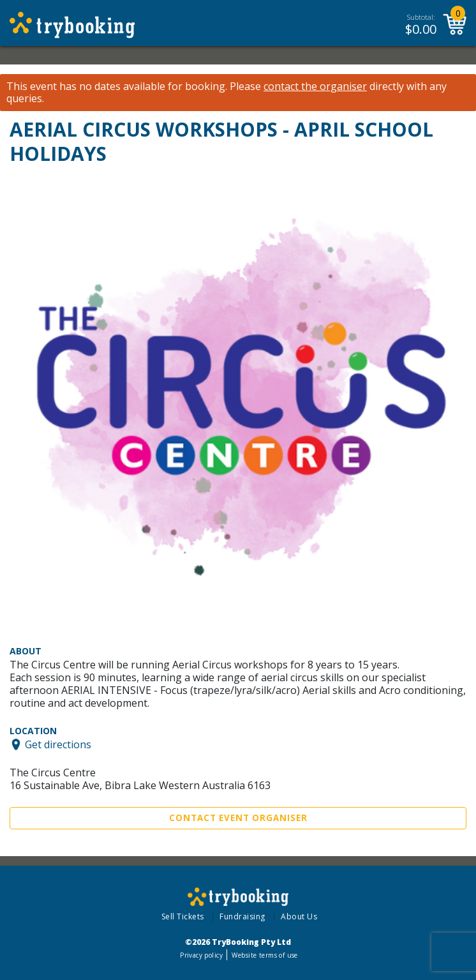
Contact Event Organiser (238, 818)
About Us (299, 916)
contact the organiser (315, 87)
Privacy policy (201, 955)
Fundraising (242, 916)
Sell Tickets (183, 916)
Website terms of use (264, 955)
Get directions (58, 744)
